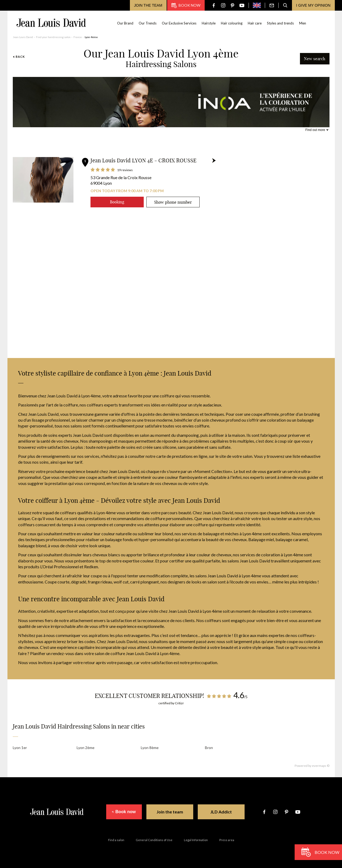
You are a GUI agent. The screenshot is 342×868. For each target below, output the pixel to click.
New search (315, 59)
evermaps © (321, 766)
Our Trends (148, 23)
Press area (227, 840)
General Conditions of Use (154, 840)
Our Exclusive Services (179, 23)
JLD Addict (225, 812)
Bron (209, 748)
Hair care (255, 23)
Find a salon (116, 840)
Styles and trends (280, 23)
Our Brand (125, 23)
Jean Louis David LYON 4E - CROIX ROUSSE (143, 160)
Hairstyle (209, 23)
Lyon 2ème (86, 748)
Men (303, 23)
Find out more (315, 130)
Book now (186, 5)
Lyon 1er (20, 748)
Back (19, 57)
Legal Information (196, 840)
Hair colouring (232, 23)
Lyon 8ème (150, 748)
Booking (117, 202)
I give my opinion (313, 5)
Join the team (148, 5)
